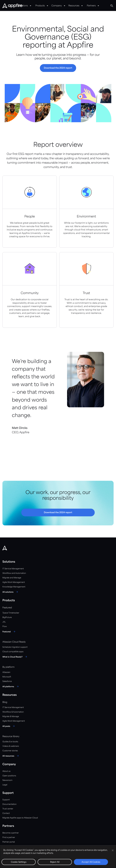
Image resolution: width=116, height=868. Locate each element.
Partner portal (9, 842)
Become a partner (11, 833)
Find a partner (9, 837)
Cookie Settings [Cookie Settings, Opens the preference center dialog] (19, 862)
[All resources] (11, 756)
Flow (5, 626)
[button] (58, 68)
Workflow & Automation (13, 712)
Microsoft (7, 677)
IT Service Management (13, 569)
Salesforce (7, 681)
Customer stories (10, 751)
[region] (58, 857)
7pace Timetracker (11, 613)
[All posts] (9, 726)
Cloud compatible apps (13, 652)
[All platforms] (11, 686)
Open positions (9, 776)
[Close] (113, 850)
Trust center (8, 809)
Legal (5, 785)
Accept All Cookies (91, 862)
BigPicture (7, 617)
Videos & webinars (11, 746)
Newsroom (7, 780)
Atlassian (6, 672)
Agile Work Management (14, 582)
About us (6, 771)
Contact (6, 813)
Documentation (9, 804)
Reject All (55, 862)
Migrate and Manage (12, 578)
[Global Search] (112, 6)
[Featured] (9, 632)
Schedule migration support (15, 647)
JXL (4, 622)
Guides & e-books (10, 742)
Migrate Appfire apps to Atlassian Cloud (20, 818)
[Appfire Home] (12, 6)
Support (6, 800)
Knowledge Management (14, 587)
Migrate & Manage (11, 717)
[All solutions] (11, 592)
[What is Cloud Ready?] (15, 657)
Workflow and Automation (14, 573)
